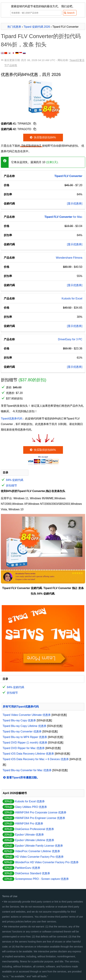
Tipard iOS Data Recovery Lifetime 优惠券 (28, 754)
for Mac (63, 217)
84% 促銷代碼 (15, 480)
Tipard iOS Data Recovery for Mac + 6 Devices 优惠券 (36, 759)
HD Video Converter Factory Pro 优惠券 (39, 857)
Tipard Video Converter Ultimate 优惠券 (27, 715)
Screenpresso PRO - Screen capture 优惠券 (42, 879)
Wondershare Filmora (69, 258)
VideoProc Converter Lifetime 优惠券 (37, 851)
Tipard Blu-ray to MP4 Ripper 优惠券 (25, 737)
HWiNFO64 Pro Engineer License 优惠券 (40, 818)
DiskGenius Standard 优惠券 (33, 873)
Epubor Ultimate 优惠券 (29, 835)
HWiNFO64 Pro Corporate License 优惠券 (41, 812)
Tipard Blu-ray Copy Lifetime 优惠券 (25, 726)
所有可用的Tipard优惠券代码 (21, 707)
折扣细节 (12, 486)
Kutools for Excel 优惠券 (30, 801)
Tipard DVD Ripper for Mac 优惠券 (24, 748)
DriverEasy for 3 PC (70, 339)
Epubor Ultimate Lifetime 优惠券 (35, 840)
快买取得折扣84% (43, 137)
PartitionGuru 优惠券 (28, 868)
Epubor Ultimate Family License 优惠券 (39, 846)
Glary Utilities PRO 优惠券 (31, 807)
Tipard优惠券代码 (12, 419)
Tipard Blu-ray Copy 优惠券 (19, 720)
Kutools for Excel (72, 298)
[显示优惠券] (75, 204)
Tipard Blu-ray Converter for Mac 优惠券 (27, 770)
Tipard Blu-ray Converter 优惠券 (22, 731)
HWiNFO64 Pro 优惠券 (29, 824)
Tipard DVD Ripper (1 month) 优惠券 (25, 743)
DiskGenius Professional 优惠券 (34, 829)
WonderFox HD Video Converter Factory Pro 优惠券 (47, 862)
